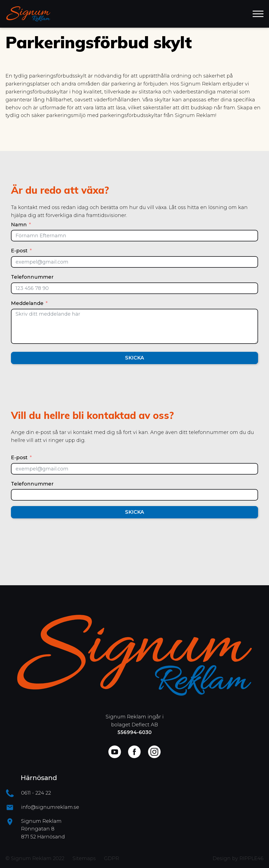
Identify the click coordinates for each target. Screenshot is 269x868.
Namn (19, 225)
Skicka (134, 358)
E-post (19, 251)
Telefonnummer (32, 277)
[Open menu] (258, 14)
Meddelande (27, 303)
